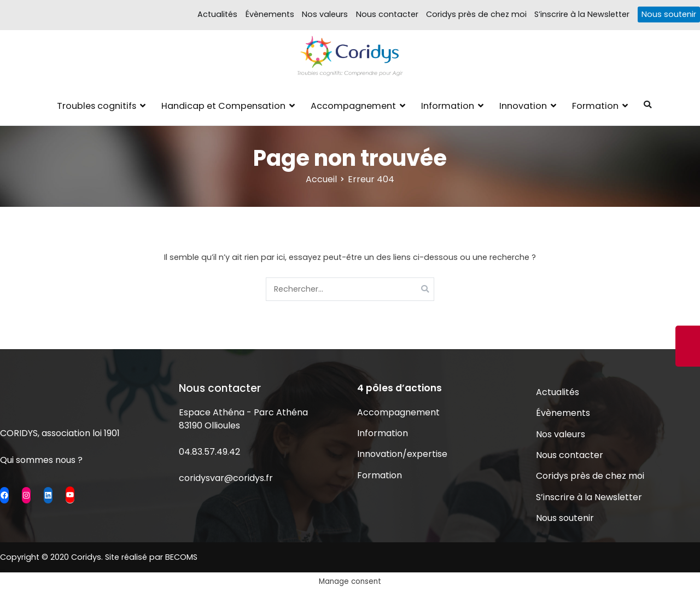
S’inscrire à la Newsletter (582, 14)
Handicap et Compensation (223, 106)
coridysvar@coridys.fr (226, 478)
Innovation (523, 106)
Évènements (270, 14)
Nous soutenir (669, 14)
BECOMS (181, 557)
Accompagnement (353, 106)
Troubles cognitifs (97, 106)
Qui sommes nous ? (41, 460)
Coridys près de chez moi (476, 14)
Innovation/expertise (402, 454)
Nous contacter (387, 14)
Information (448, 106)
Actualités (217, 14)
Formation (595, 106)
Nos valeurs (325, 14)
